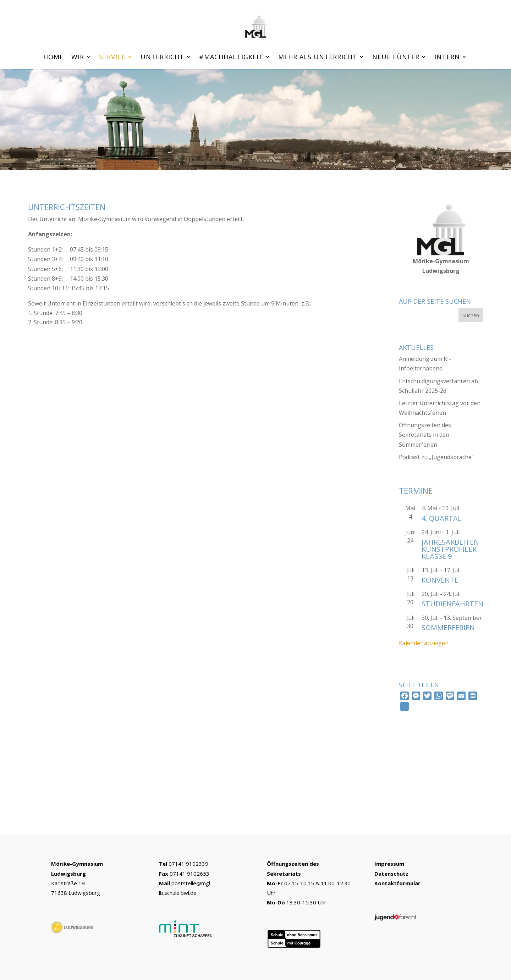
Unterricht (162, 58)
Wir (78, 58)
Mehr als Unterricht (318, 58)
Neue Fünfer (396, 58)
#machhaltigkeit (231, 58)
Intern (447, 58)
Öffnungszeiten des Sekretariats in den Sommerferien (425, 435)
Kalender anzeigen (424, 643)
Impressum (389, 864)
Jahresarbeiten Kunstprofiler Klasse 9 (450, 549)
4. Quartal (442, 518)
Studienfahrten (452, 604)
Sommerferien (448, 627)
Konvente (440, 580)
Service (112, 58)
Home (53, 58)
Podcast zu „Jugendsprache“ (436, 457)
